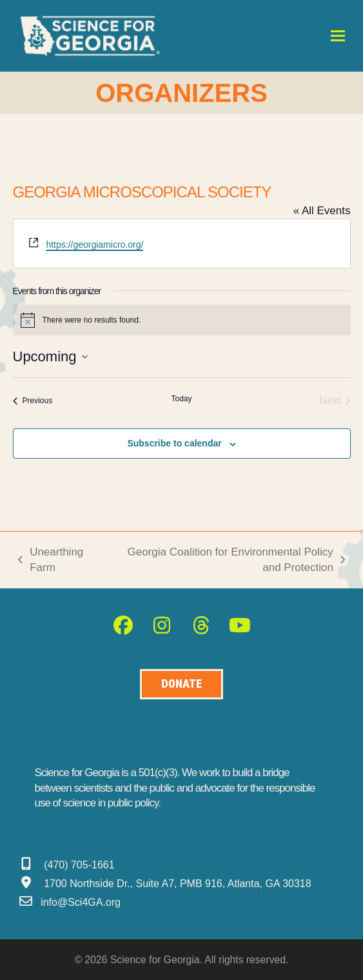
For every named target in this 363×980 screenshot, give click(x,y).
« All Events (322, 211)
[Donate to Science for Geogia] (181, 684)
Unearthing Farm (51, 561)
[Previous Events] (33, 401)
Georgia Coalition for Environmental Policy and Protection (226, 561)
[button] (338, 36)
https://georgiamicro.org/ (94, 245)
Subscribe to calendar (174, 443)
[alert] (182, 320)
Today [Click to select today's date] (181, 399)
